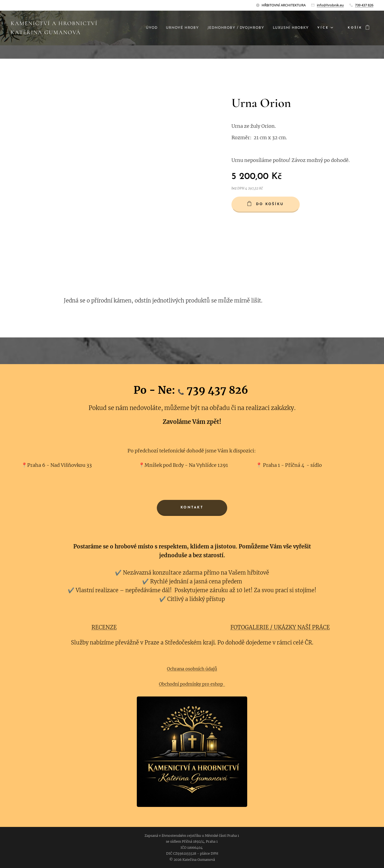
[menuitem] (184, 28)
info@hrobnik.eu (330, 5)
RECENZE (104, 627)
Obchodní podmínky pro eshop (192, 684)
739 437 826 (364, 5)
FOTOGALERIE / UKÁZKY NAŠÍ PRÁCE (280, 627)
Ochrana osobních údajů (192, 669)
